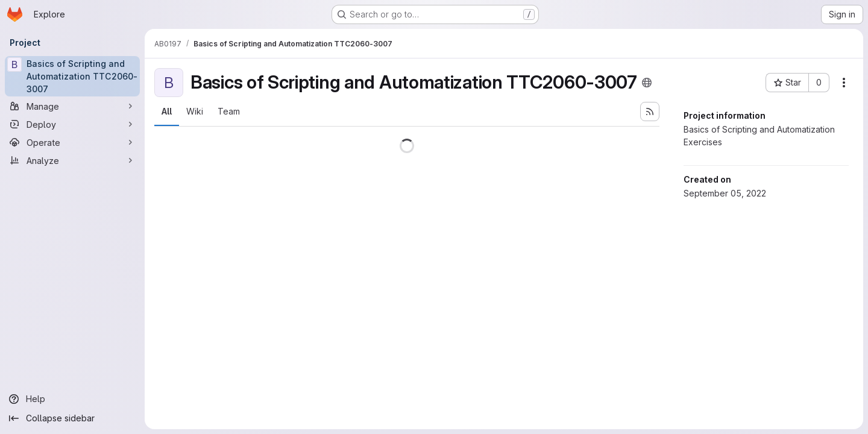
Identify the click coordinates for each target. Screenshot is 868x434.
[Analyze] (72, 160)
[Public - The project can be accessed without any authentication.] (647, 83)
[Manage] (72, 106)
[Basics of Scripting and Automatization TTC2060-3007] (72, 76)
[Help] (72, 399)
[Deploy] (72, 124)
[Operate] (72, 142)
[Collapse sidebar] (72, 418)
